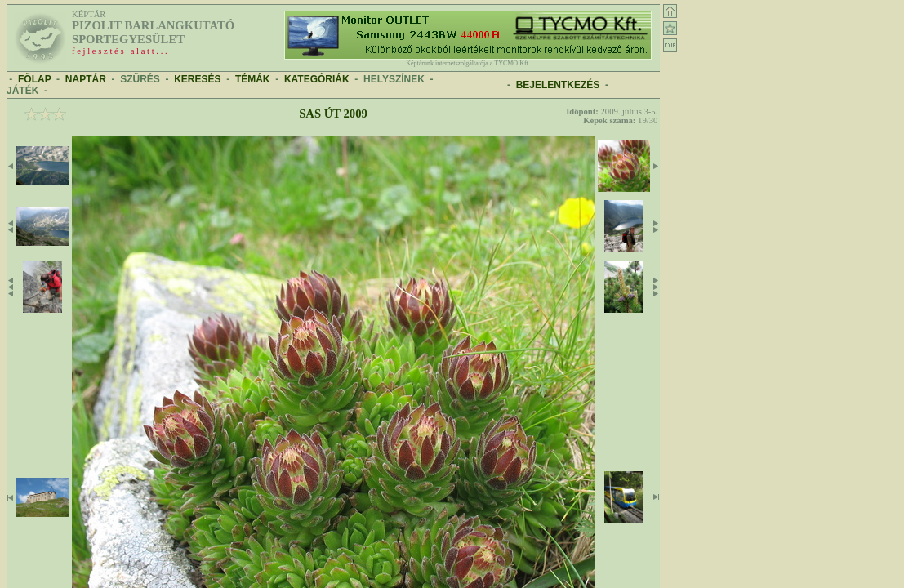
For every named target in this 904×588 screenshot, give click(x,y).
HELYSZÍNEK (394, 79)
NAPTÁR (86, 79)
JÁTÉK (22, 91)
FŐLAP (34, 79)
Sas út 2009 (333, 114)
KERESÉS (197, 79)
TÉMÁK (253, 79)
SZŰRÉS (140, 79)
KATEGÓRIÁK (317, 79)
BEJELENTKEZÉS (558, 85)
